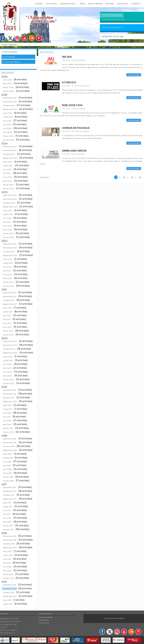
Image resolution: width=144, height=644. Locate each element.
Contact (136, 4)
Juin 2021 (7, 316)
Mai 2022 (7, 271)
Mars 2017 (7, 522)
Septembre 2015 (10, 596)
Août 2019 (7, 405)
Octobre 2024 (9, 154)
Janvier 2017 (8, 529)
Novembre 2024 (10, 150)
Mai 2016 (7, 563)
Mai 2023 (7, 222)
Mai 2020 (7, 368)
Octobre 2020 (9, 349)
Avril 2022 (7, 274)
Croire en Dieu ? (68, 4)
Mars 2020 (8, 376)
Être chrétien (95, 4)
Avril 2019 (7, 421)
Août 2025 (7, 113)
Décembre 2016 (10, 536)
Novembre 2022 (10, 248)
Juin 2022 (7, 267)
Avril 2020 (7, 372)
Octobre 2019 (9, 398)
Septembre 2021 (10, 304)
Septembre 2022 (10, 255)
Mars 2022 (7, 278)
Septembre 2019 (10, 401)
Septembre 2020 (10, 353)
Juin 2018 (7, 462)
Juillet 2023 (8, 214)
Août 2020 (8, 357)
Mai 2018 (7, 465)
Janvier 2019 (8, 432)
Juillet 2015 (8, 604)
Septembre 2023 (10, 207)
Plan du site (44, 623)
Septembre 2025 (10, 109)
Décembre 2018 (10, 439)
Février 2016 (8, 574)
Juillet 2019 (8, 409)
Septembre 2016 (10, 548)
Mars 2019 (7, 424)
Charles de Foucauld (76, 128)
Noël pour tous (72, 105)
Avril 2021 (7, 323)
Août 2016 (7, 551)
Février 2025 (8, 136)
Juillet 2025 (8, 117)
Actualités (52, 4)
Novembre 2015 (10, 589)
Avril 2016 (7, 567)
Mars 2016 (7, 571)
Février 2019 (8, 428)
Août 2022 (7, 259)
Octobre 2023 (9, 203)
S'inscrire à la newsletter (114, 618)
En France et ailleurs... (12, 62)
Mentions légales (46, 617)
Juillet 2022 (8, 263)
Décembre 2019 (10, 390)
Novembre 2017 (10, 491)
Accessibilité (44, 620)
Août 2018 (7, 454)
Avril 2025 (7, 128)
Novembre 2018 (10, 443)
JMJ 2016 (67, 57)
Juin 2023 (7, 218)
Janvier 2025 (8, 140)
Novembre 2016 (10, 540)
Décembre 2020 (10, 341)
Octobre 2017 (9, 495)
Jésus (82, 4)
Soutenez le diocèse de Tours (114, 19)
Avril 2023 (7, 226)
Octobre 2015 (9, 592)
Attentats (69, 82)
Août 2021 (7, 308)
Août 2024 (8, 162)
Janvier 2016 (8, 578)
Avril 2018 (7, 469)
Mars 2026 (7, 83)
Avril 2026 (7, 80)
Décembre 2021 (10, 293)
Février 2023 (8, 233)
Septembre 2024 (10, 158)
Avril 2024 (7, 177)
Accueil (4, 44)
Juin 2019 (7, 413)
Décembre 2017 (10, 487)
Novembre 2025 (10, 102)
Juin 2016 (7, 559)
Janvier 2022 (8, 286)
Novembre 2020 (10, 345)
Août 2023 (7, 210)
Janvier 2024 (9, 189)
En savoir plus (134, 75)
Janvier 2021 (8, 335)
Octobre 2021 (9, 300)
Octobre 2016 (9, 544)
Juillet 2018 (8, 458)
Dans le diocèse (9, 57)
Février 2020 (8, 380)
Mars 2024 (7, 181)
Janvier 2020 (9, 383)
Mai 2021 (7, 319)
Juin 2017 (7, 510)
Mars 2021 (7, 327)
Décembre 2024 (10, 146)
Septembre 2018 (10, 450)
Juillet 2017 (8, 507)
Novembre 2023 (10, 199)
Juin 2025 (7, 121)
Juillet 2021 (8, 312)
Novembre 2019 (10, 394)
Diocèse (110, 4)
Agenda (39, 4)
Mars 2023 (7, 230)
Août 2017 (7, 503)
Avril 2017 (7, 518)
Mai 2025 (7, 125)
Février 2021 (8, 331)
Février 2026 (8, 87)
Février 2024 (8, 185)
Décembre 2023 (10, 195)
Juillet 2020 (8, 360)
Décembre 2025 (10, 98)
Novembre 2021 (10, 296)
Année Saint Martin (74, 151)
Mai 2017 (7, 514)
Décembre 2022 (10, 244)
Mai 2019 (7, 417)
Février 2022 (8, 282)
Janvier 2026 (8, 91)
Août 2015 (7, 600)
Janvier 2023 (8, 237)
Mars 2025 (7, 132)
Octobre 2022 (9, 252)
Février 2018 (8, 477)
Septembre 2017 (10, 499)
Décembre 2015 (9, 585)
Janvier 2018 (8, 481)
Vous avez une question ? (113, 27)
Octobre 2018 (9, 446)
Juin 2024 (7, 169)
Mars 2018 (7, 473)
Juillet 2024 (8, 166)
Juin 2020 (7, 364)
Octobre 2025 (9, 105)
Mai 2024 (7, 173)
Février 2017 (8, 526)
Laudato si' (123, 4)
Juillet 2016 (8, 555)
